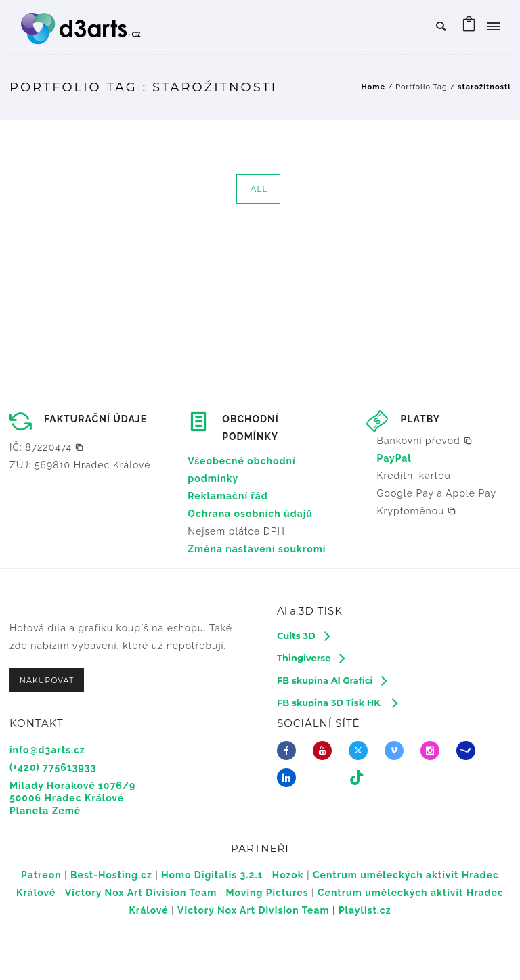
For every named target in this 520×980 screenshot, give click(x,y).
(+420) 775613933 (53, 767)
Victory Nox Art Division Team (141, 893)
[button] (47, 447)
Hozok (288, 875)
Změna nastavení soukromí (257, 549)
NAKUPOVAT (47, 680)
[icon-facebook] (290, 751)
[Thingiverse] (310, 658)
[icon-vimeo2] (397, 751)
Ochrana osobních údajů (250, 514)
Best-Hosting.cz (111, 875)
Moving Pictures (267, 893)
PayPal (394, 458)
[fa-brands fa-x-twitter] (362, 751)
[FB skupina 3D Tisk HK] (337, 703)
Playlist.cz (365, 910)
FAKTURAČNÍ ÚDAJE (95, 419)
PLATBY (420, 419)
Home (373, 87)
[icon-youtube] (326, 751)
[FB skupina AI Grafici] (331, 680)
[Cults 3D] (303, 636)
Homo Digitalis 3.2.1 (212, 875)
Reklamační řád (228, 496)
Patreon (41, 875)
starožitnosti (484, 87)
